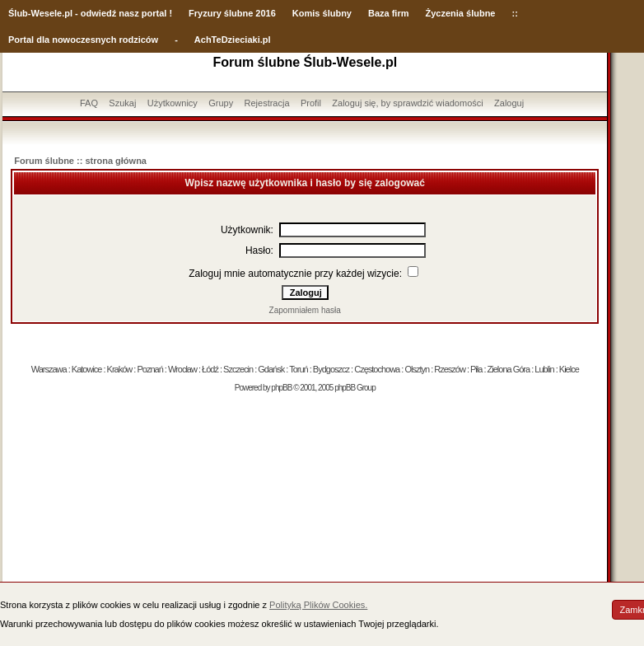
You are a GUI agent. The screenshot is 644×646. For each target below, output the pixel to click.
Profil (311, 103)
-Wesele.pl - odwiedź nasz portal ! (100, 13)
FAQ (89, 103)
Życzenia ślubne (461, 13)
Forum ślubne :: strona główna (80, 161)
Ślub (18, 13)
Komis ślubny (322, 13)
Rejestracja (267, 103)
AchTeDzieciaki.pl (233, 40)
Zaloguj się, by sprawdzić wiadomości (407, 103)
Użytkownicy (173, 103)
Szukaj (122, 103)
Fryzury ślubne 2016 (232, 13)
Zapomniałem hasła (305, 310)
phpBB (281, 388)
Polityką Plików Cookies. (318, 605)
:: (514, 13)
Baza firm (389, 13)
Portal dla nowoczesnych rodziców (83, 40)
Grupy (221, 103)
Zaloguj (509, 103)
